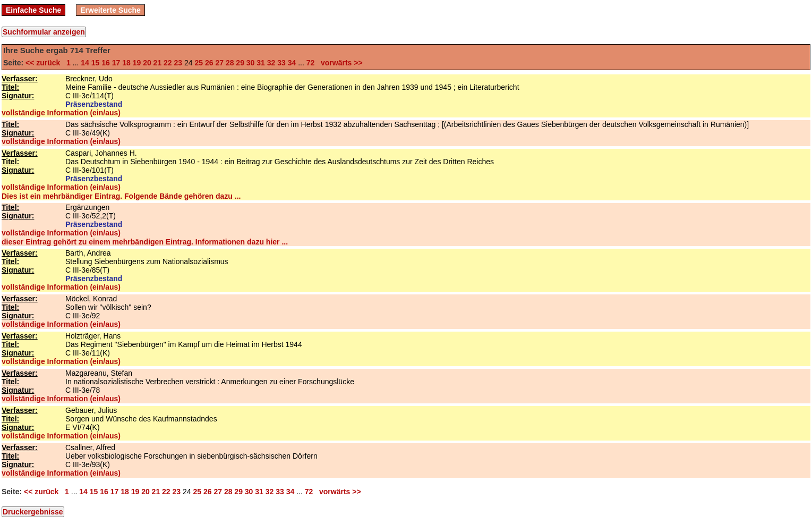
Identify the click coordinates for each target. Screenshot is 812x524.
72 (311, 63)
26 (209, 63)
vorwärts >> (339, 63)
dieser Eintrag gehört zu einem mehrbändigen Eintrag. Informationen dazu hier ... (145, 242)
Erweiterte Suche (110, 10)
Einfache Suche (33, 10)
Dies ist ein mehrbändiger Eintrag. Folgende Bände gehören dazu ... (121, 196)
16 (106, 63)
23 (178, 63)
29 (240, 63)
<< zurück (45, 63)
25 (199, 63)
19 (137, 63)
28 (230, 63)
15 (96, 63)
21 (158, 63)
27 (219, 63)
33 (281, 63)
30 (251, 63)
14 (85, 63)
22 (168, 63)
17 (116, 63)
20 (147, 63)
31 (261, 63)
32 (271, 63)
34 (292, 63)
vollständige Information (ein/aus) (61, 113)
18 (126, 63)
